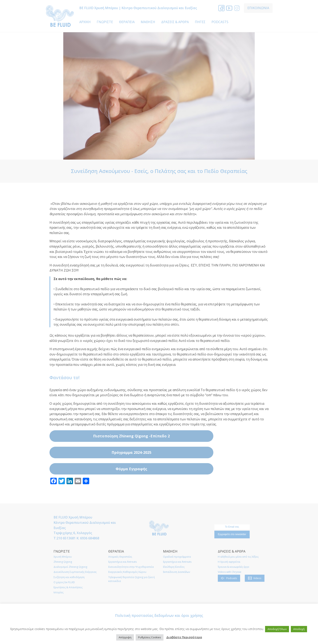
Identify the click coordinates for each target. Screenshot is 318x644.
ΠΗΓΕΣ (200, 22)
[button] (229, 578)
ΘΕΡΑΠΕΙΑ (127, 22)
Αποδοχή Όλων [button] (277, 629)
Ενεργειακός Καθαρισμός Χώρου (127, 572)
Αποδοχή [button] (299, 629)
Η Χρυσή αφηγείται (229, 562)
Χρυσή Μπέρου (63, 557)
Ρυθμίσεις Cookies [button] (150, 637)
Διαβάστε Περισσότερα (184, 637)
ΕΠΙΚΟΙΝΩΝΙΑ (258, 8)
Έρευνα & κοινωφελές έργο (234, 567)
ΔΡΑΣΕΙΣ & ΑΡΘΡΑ (175, 22)
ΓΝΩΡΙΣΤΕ (105, 22)
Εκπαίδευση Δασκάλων (177, 572)
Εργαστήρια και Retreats (122, 562)
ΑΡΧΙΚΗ (85, 22)
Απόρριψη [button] (125, 637)
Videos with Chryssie (230, 572)
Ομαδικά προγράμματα (177, 557)
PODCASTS (220, 22)
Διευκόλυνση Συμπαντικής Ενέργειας (75, 572)
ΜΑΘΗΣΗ (148, 22)
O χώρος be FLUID (64, 582)
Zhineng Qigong (63, 562)
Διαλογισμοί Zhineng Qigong (70, 567)
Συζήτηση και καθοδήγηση (69, 577)
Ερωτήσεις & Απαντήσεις (68, 587)
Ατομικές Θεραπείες (120, 557)
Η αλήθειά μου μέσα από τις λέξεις (238, 557)
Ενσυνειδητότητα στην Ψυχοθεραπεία (131, 567)
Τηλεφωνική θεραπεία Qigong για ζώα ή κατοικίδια (132, 579)
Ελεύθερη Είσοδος (174, 567)
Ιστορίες (59, 592)
